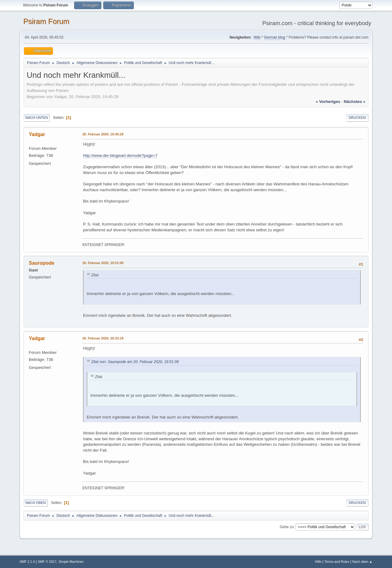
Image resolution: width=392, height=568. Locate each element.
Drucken (357, 118)
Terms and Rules (337, 562)
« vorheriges (328, 102)
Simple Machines (71, 562)
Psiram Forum (46, 21)
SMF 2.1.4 (27, 562)
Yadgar (37, 134)
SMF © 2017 (47, 562)
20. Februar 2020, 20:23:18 (103, 338)
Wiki (257, 37)
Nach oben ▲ (362, 562)
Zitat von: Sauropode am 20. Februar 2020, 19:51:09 (135, 362)
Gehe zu (286, 527)
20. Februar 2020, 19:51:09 (103, 263)
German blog (275, 37)
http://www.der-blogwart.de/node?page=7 (120, 155)
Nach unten (37, 118)
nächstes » (355, 102)
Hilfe (318, 562)
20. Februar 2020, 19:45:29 (103, 134)
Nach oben (36, 503)
